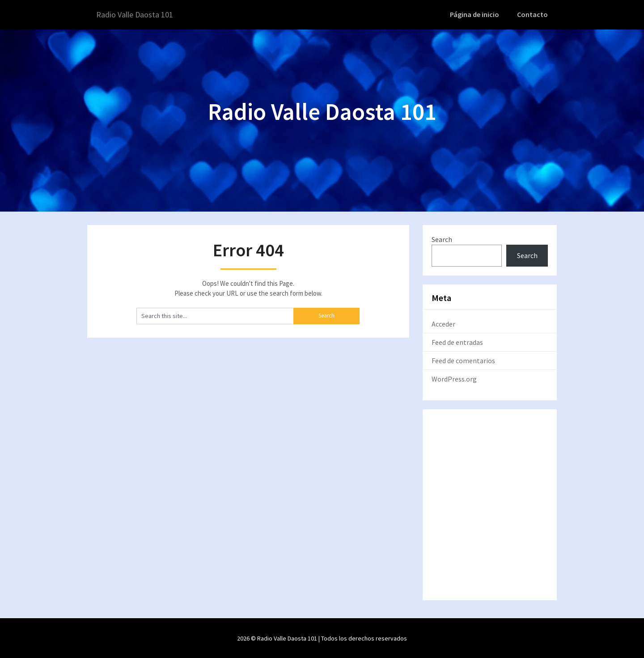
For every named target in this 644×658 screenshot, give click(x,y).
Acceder (443, 323)
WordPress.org (454, 378)
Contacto (533, 14)
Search (442, 238)
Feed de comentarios (463, 360)
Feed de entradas (457, 342)
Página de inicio (477, 14)
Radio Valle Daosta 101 (139, 15)
